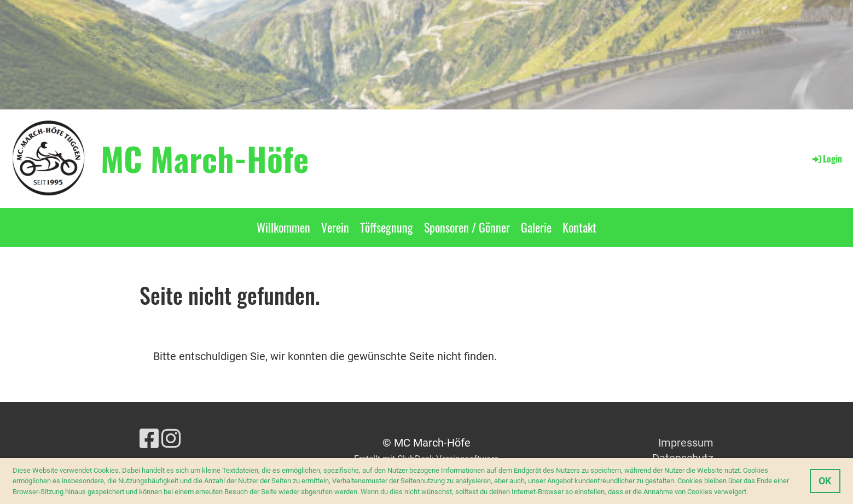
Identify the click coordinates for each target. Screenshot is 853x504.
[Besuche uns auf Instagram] (171, 439)
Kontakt (579, 227)
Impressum (686, 443)
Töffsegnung (387, 227)
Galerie (536, 227)
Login (826, 159)
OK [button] (825, 481)
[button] (751, 492)
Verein (335, 227)
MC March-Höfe (205, 158)
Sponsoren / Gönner (467, 227)
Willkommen (283, 227)
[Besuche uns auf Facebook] (149, 439)
